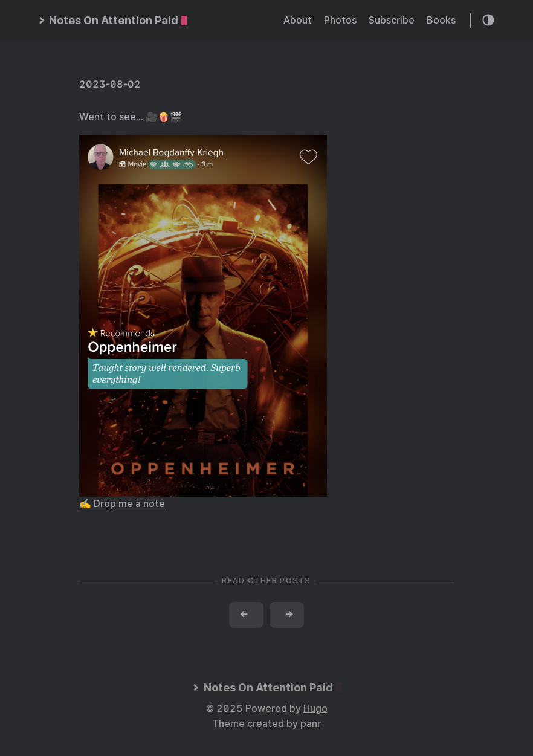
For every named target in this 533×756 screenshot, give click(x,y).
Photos (340, 20)
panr (311, 724)
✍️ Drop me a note (122, 504)
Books (441, 20)
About (298, 20)
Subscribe (392, 20)
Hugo (315, 709)
